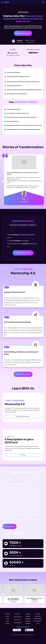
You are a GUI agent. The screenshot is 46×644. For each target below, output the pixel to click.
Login (7, 621)
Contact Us (38, 616)
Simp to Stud (18, 620)
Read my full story (10, 527)
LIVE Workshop (18, 623)
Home (7, 616)
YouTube (28, 616)
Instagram (28, 619)
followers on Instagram (16, 556)
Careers (7, 623)
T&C (38, 623)
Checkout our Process (23, 253)
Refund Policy (38, 619)
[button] (43, 2)
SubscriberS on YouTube (16, 546)
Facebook (28, 623)
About (7, 619)
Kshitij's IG (28, 621)
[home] (6, 2)
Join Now (23, 455)
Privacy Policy (38, 621)
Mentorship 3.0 (18, 617)
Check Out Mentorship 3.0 (23, 374)
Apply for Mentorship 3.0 (23, 33)
